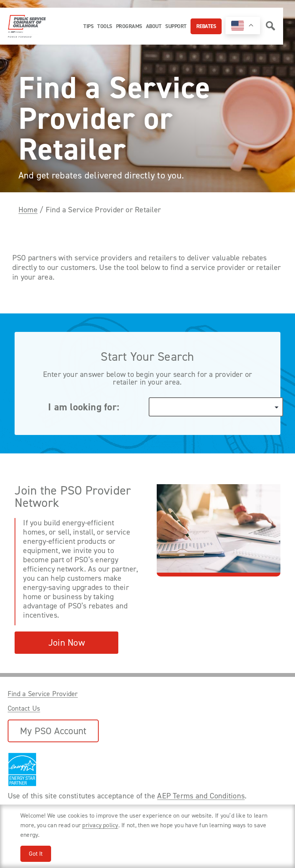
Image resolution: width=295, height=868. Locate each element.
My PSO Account (53, 731)
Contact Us (24, 708)
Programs (129, 26)
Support (176, 26)
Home (28, 210)
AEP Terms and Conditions (201, 796)
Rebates (206, 26)
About (154, 26)
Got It (36, 854)
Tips (88, 26)
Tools (105, 26)
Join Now (67, 643)
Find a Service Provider (43, 694)
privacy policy (100, 825)
